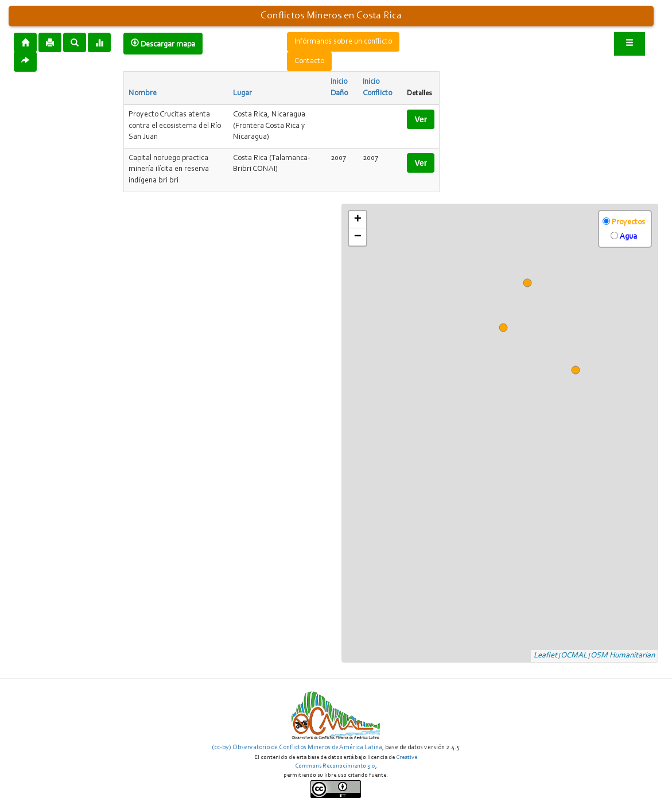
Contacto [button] (309, 61)
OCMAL (574, 656)
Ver (421, 119)
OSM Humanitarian (623, 656)
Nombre (143, 94)
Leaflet (545, 656)
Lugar (242, 94)
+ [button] (358, 220)
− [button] (358, 237)
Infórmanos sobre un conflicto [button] (343, 42)
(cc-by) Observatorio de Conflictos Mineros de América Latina (297, 748)
